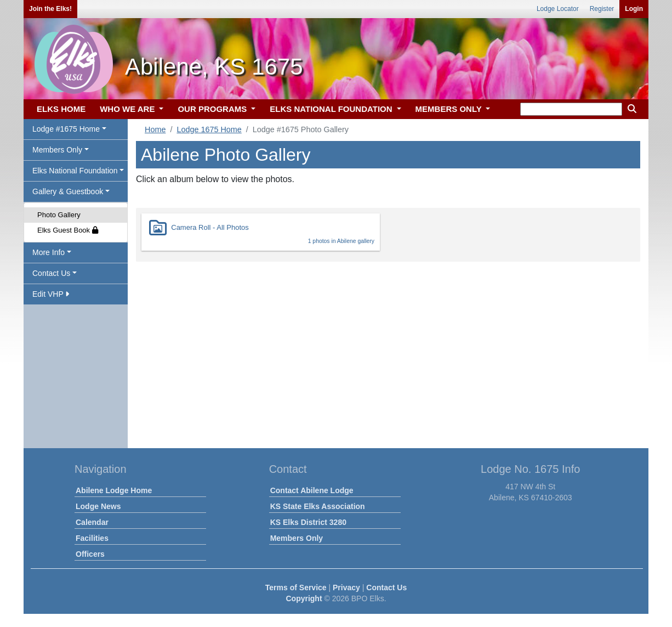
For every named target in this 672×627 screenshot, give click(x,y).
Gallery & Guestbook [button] (68, 191)
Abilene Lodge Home (114, 490)
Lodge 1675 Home (209, 129)
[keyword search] (571, 109)
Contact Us (386, 588)
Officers (90, 554)
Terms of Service (296, 588)
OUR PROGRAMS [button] (213, 109)
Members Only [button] (57, 150)
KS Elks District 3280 (308, 522)
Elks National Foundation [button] (75, 171)
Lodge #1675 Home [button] (66, 129)
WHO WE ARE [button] (128, 109)
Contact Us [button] (51, 273)
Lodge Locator (558, 9)
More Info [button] (49, 252)
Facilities (92, 538)
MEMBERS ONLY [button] (450, 109)
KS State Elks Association (318, 506)
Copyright (304, 598)
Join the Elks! (50, 9)
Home (155, 129)
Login (634, 9)
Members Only (297, 538)
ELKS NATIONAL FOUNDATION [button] (332, 109)
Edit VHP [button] (51, 294)
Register (602, 9)
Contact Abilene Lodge (312, 490)
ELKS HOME (61, 109)
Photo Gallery (59, 215)
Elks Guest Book (68, 230)
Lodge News (98, 506)
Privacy (346, 588)
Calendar (92, 522)
